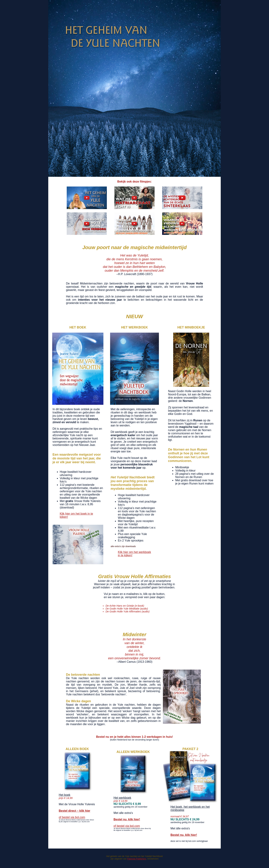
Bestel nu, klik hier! (127, 819)
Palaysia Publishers (137, 859)
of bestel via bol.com (72, 817)
